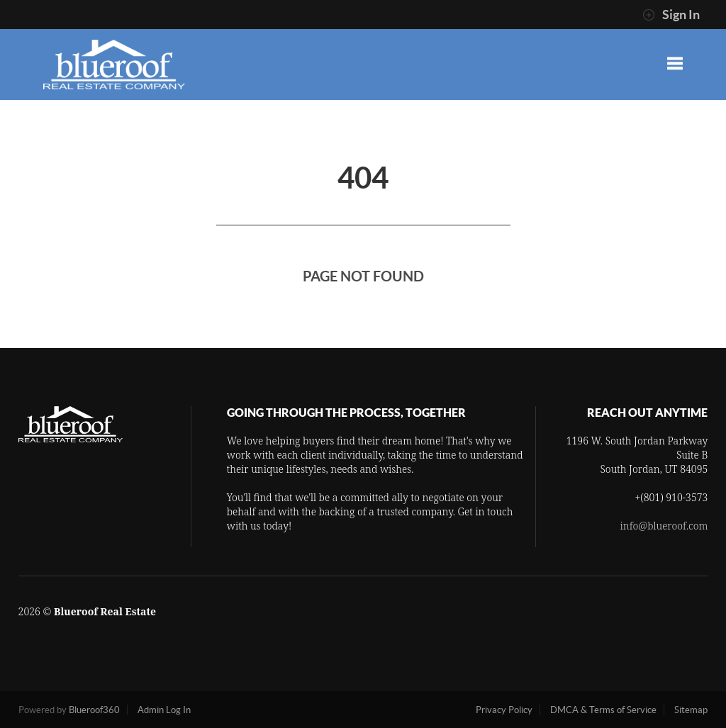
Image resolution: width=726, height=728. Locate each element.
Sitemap (691, 710)
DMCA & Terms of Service (603, 710)
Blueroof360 (94, 710)
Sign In (671, 15)
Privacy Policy (504, 710)
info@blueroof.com (664, 526)
